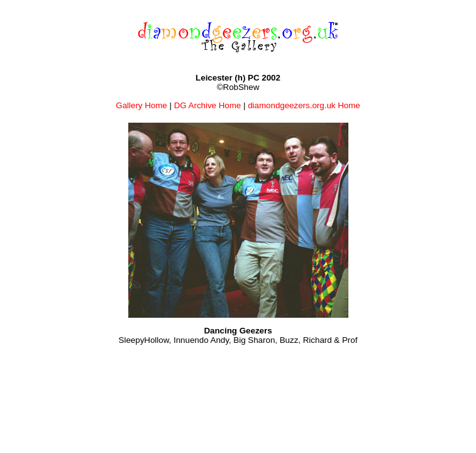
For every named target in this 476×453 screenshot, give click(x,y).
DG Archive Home (208, 105)
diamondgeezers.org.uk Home (304, 105)
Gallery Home (141, 105)
